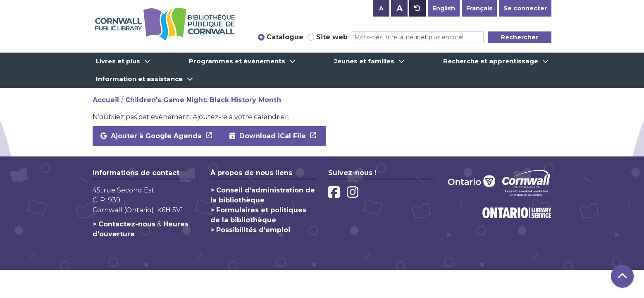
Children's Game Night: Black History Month (203, 100)
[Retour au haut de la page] (622, 276)
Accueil (106, 100)
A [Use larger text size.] (400, 8)
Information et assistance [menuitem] (139, 79)
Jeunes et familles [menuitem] (364, 61)
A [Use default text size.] (417, 8)
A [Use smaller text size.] (381, 8)
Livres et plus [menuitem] (118, 61)
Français (479, 8)
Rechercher (520, 37)
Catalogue (285, 37)
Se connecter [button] (525, 8)
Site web (332, 37)
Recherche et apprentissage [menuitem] (491, 61)
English (444, 8)
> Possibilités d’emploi (250, 230)
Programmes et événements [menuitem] (237, 61)
